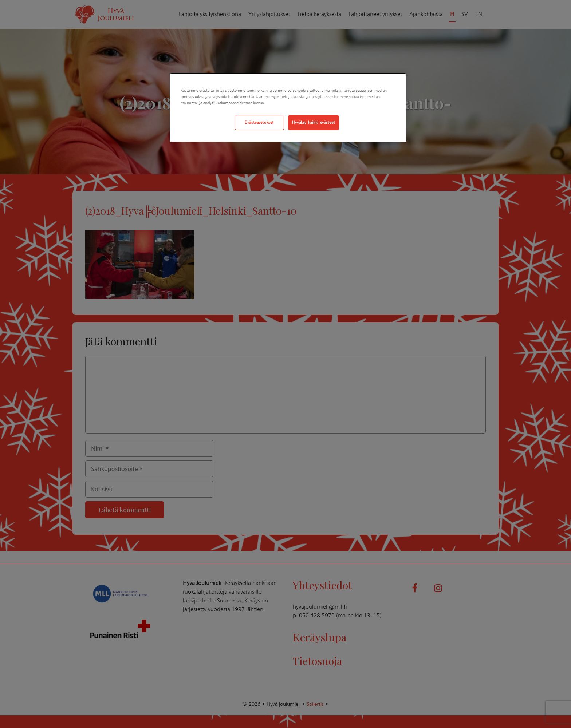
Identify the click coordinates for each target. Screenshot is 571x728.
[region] (288, 107)
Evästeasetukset (259, 122)
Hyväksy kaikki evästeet (314, 122)
